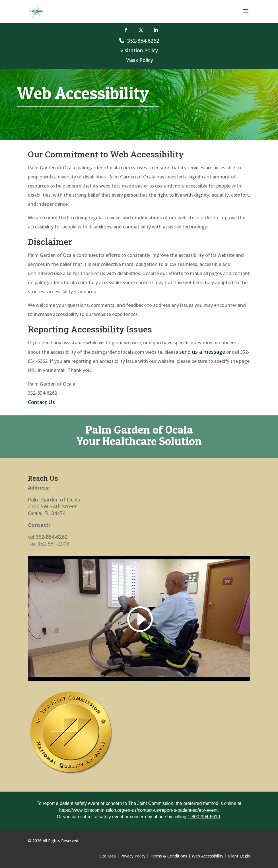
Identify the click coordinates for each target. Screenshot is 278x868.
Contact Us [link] (41, 402)
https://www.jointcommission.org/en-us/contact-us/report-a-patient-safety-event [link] (138, 810)
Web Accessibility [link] (208, 856)
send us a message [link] (202, 352)
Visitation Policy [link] (139, 50)
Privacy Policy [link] (133, 856)
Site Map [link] (108, 856)
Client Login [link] (239, 856)
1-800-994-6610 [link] (204, 817)
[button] (246, 15)
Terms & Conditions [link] (169, 856)
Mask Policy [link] (139, 60)
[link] (37, 11)
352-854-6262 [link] (139, 41)
